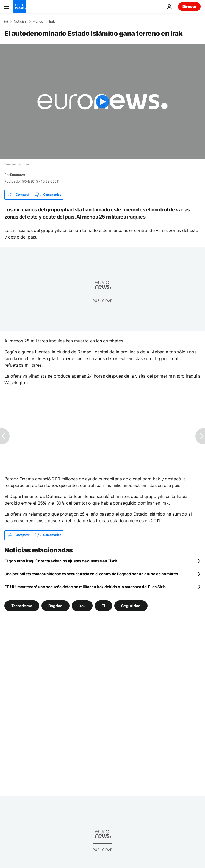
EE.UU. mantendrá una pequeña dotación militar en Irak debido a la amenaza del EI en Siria (85, 587)
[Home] (6, 21)
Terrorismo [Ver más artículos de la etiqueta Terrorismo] (22, 605)
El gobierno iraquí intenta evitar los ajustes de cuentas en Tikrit (61, 561)
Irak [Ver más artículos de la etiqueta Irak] (82, 605)
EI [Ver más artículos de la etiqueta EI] (103, 605)
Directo (189, 6)
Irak (52, 21)
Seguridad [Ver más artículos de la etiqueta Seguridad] (131, 605)
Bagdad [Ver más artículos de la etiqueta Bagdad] (56, 605)
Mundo (38, 21)
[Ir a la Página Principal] (20, 7)
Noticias (20, 21)
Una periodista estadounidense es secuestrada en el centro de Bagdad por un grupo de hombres (91, 574)
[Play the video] (102, 102)
